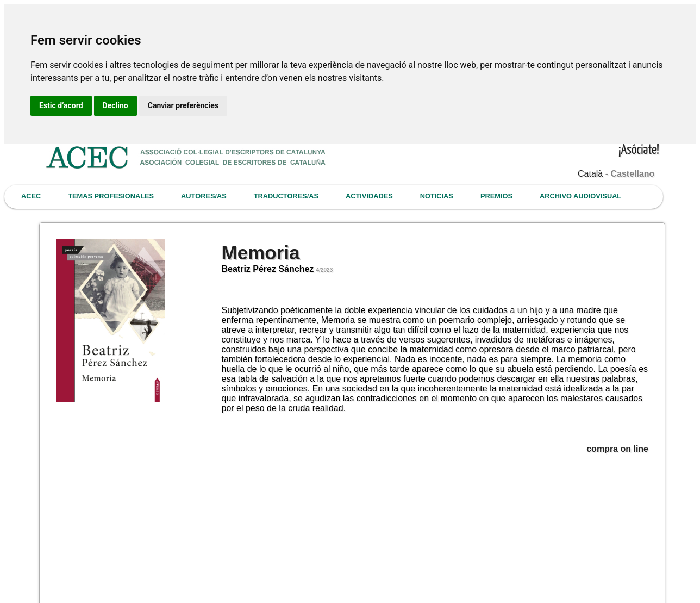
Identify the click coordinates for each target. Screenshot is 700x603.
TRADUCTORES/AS (286, 196)
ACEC (31, 196)
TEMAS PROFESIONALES (111, 196)
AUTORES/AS (204, 196)
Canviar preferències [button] (183, 105)
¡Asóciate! (639, 150)
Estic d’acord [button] (61, 105)
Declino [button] (115, 105)
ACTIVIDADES (369, 196)
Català (590, 174)
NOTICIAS (437, 196)
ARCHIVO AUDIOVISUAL (580, 196)
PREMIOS (496, 196)
